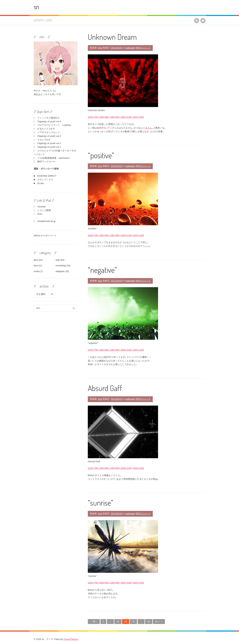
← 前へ (94, 621)
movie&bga (61, 266)
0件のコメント (143, 48)
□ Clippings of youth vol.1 (47, 147)
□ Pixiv (38, 214)
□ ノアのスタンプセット (47, 132)
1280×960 (104, 117)
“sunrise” (101, 503)
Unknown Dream (112, 37)
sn (36, 7)
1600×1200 (126, 117)
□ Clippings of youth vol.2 (47, 143)
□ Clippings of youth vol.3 (47, 136)
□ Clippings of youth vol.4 (47, 121)
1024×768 (93, 117)
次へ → (159, 621)
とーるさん (146, 128)
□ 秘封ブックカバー (45, 161)
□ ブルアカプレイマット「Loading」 (53, 125)
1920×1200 (138, 117)
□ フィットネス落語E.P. (47, 118)
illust (36, 266)
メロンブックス (45, 180)
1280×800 (114, 117)
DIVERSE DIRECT (47, 176)
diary (36, 260)
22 (118, 621)
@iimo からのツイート (45, 236)
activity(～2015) (43, 20)
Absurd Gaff (105, 388)
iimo (100, 48)
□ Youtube (40, 207)
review (37, 271)
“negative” (102, 270)
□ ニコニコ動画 (42, 210)
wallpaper (130, 48)
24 (133, 621)
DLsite (40, 183)
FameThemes (71, 639)
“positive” (101, 155)
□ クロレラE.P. (42, 140)
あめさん (102, 128)
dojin (58, 260)
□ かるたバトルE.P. (44, 129)
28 (149, 621)
